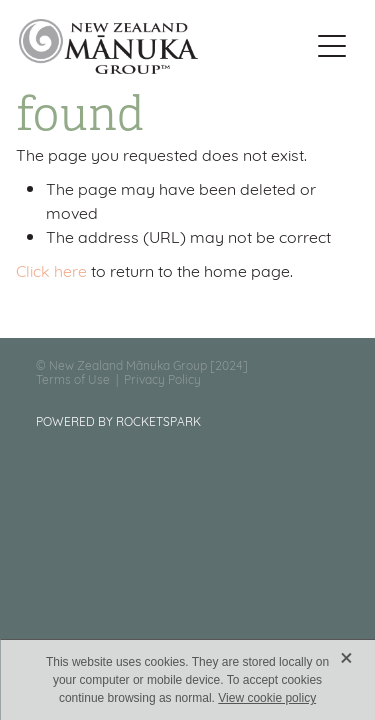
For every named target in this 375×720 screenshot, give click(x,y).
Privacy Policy (162, 378)
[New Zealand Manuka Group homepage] (164, 46)
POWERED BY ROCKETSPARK (118, 420)
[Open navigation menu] (332, 46)
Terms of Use (73, 378)
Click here (51, 269)
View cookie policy (267, 698)
